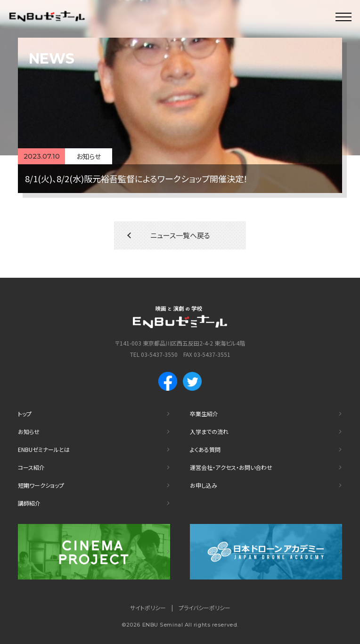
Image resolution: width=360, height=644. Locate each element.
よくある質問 (205, 449)
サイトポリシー (148, 608)
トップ (25, 414)
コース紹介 (31, 467)
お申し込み (204, 485)
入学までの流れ (209, 431)
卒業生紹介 (204, 414)
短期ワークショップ (41, 485)
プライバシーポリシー (205, 608)
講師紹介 (29, 503)
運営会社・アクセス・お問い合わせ (231, 467)
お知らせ (29, 431)
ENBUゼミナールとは (44, 449)
